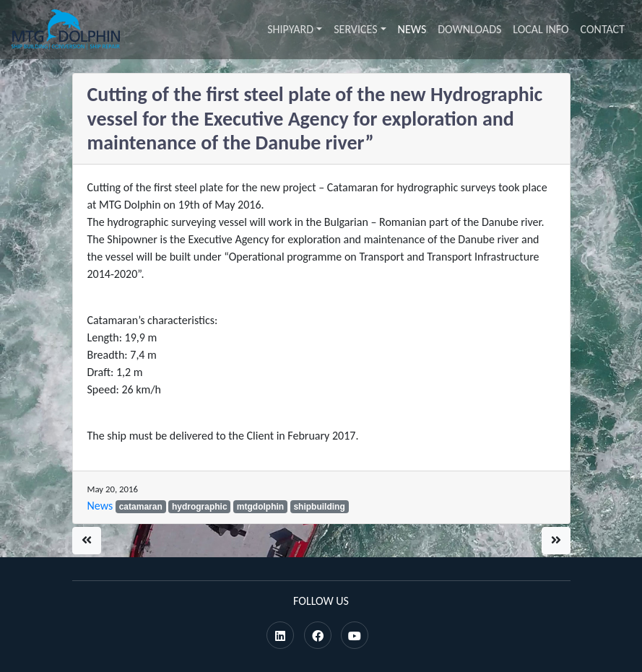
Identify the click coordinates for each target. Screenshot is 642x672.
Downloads (469, 29)
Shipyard (290, 29)
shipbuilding (319, 507)
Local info (541, 29)
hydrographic (200, 507)
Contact (603, 29)
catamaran (141, 507)
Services (355, 29)
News (412, 29)
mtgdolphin (260, 507)
